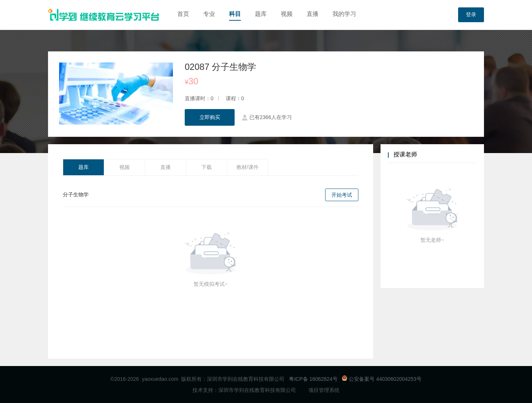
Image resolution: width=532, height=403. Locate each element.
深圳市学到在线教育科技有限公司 (257, 390)
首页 (183, 14)
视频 (287, 14)
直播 (313, 14)
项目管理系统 (324, 390)
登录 (471, 15)
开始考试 (342, 195)
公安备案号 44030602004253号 (382, 379)
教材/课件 (248, 167)
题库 (261, 14)
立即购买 (210, 117)
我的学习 (344, 14)
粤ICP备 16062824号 (313, 379)
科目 (235, 14)
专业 (209, 14)
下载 (207, 167)
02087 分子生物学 (220, 67)
